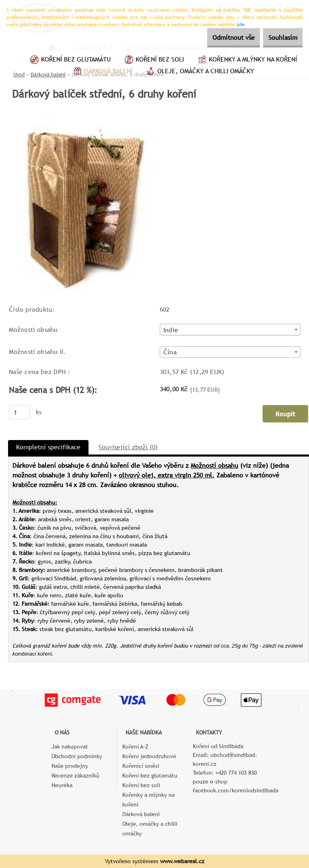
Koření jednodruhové (149, 756)
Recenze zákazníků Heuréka (75, 780)
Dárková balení (102, 72)
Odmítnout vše (219, 38)
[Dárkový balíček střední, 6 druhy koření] (85, 121)
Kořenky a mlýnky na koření (246, 60)
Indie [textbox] (171, 330)
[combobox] (230, 330)
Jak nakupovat (70, 747)
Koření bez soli (153, 60)
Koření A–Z (135, 747)
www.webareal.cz (182, 861)
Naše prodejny (70, 766)
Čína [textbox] (170, 352)
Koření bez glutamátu (69, 60)
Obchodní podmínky (77, 756)
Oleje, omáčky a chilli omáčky (199, 72)
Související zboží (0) (128, 447)
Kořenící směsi (141, 766)
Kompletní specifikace (48, 447)
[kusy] (19, 412)
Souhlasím (278, 38)
